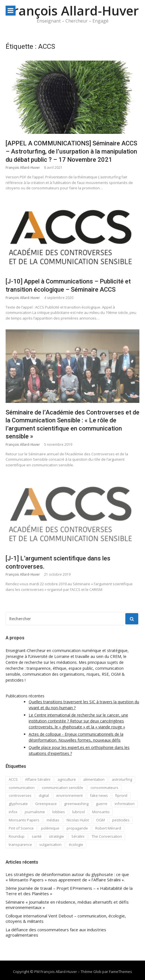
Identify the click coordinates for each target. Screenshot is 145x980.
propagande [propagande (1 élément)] (77, 828)
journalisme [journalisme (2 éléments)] (35, 812)
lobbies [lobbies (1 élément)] (59, 812)
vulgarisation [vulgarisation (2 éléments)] (50, 844)
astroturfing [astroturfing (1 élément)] (122, 779)
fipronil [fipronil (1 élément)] (121, 795)
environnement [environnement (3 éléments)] (69, 795)
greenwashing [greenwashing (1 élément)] (76, 804)
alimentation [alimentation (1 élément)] (94, 779)
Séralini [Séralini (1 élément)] (78, 836)
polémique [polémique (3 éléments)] (50, 828)
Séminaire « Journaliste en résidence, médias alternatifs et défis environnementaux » (67, 905)
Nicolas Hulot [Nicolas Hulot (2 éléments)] (78, 820)
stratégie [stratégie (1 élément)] (56, 836)
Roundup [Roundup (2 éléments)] (17, 836)
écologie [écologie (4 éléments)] (76, 844)
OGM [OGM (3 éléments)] (100, 820)
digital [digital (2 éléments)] (44, 795)
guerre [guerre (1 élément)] (102, 804)
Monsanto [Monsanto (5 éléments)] (101, 812)
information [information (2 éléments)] (125, 804)
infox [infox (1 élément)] (13, 812)
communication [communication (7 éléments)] (22, 788)
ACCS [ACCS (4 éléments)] (13, 779)
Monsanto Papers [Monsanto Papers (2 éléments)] (24, 820)
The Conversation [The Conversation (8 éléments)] (107, 836)
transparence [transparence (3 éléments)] (20, 844)
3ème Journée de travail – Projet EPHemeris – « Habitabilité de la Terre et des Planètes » (69, 891)
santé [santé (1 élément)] (37, 836)
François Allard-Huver (72, 11)
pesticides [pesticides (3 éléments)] (121, 820)
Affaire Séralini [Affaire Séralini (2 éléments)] (38, 779)
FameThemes (121, 972)
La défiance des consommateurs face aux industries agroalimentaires (56, 933)
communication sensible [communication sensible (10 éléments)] (63, 788)
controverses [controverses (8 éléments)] (20, 795)
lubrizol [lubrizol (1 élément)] (79, 812)
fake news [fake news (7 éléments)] (99, 795)
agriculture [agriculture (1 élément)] (67, 779)
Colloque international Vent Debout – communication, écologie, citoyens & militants (66, 919)
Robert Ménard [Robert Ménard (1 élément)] (108, 828)
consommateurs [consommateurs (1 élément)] (104, 788)
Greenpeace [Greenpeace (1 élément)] (46, 804)
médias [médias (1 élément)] (53, 820)
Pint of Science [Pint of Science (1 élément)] (21, 828)
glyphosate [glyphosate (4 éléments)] (18, 804)
